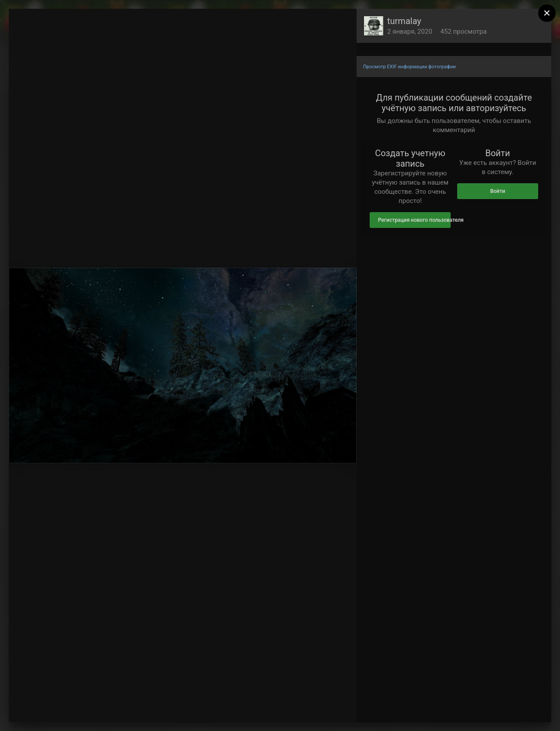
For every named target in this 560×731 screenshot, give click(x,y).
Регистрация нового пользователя (414, 220)
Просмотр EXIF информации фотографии (409, 67)
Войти (497, 191)
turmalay (404, 21)
